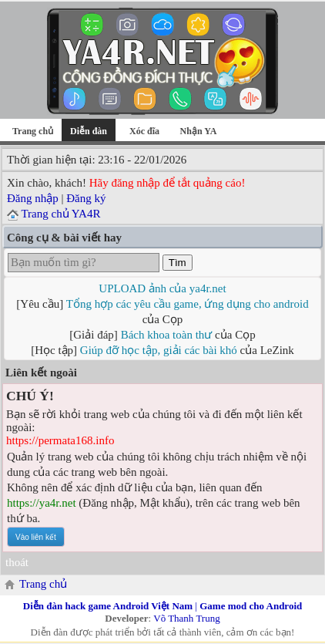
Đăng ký (86, 198)
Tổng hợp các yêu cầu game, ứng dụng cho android (188, 304)
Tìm (178, 263)
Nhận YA (199, 131)
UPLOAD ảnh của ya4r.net (162, 288)
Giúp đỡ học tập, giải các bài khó (159, 350)
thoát (17, 562)
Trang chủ (33, 131)
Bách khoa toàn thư (167, 335)
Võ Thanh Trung (186, 618)
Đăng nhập (33, 198)
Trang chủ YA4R (60, 214)
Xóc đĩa (144, 131)
